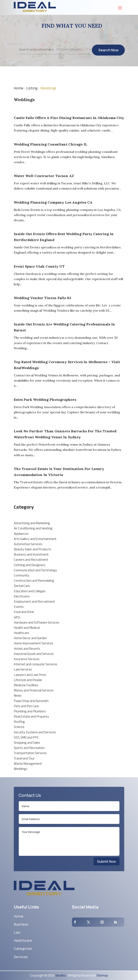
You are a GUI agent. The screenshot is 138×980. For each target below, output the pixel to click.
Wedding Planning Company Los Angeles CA (53, 202)
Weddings (48, 88)
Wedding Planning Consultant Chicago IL (51, 144)
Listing (32, 88)
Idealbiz (61, 975)
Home (19, 88)
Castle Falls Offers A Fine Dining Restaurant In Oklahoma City (69, 118)
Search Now (108, 53)
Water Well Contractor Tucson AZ (44, 176)
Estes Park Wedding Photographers (45, 400)
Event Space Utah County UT (39, 266)
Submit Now (107, 861)
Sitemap (102, 975)
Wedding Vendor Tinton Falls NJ (42, 298)
